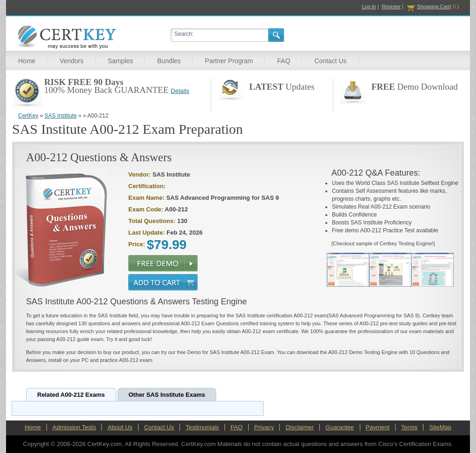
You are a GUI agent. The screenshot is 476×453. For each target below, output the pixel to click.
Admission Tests (74, 427)
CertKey (28, 116)
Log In (369, 7)
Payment (378, 427)
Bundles (169, 61)
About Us (120, 427)
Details (180, 91)
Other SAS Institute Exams (167, 395)
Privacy (264, 427)
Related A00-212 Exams (71, 395)
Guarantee (340, 427)
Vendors (71, 61)
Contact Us (330, 61)
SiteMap (440, 427)
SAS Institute (61, 116)
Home (27, 61)
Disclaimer (300, 427)
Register (391, 7)
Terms (409, 427)
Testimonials (202, 427)
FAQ (284, 61)
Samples (120, 61)
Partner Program (229, 61)
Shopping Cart (433, 7)
